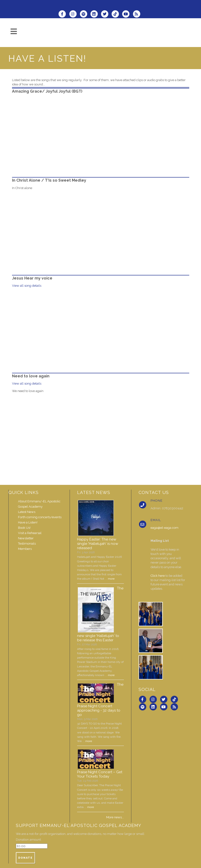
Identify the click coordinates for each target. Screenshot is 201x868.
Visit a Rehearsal (30, 533)
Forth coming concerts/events (40, 517)
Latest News (27, 512)
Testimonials (27, 544)
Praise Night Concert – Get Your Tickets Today (100, 774)
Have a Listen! (28, 522)
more (111, 579)
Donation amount (28, 840)
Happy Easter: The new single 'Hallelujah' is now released (98, 544)
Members (25, 549)
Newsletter (26, 538)
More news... (115, 817)
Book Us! (24, 528)
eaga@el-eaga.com (164, 528)
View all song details (27, 286)
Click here (158, 576)
